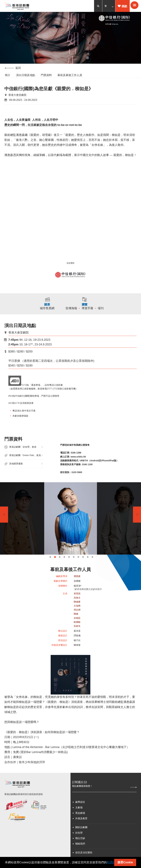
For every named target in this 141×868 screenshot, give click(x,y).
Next (137, 523)
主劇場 (79, 819)
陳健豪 (77, 610)
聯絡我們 (80, 855)
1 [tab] (50, 565)
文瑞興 (77, 614)
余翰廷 (77, 626)
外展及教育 (81, 830)
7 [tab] (78, 565)
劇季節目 (80, 814)
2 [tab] (55, 565)
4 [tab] (64, 565)
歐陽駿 (77, 630)
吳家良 (77, 634)
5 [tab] (69, 565)
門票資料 (46, 75)
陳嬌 (76, 622)
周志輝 (77, 618)
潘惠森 (77, 584)
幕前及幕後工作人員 (70, 75)
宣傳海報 (75, 315)
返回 (13, 68)
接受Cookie (125, 862)
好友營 (79, 844)
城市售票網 (45, 315)
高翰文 (77, 606)
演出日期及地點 (26, 75)
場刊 (104, 315)
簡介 (8, 75)
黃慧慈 (77, 602)
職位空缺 (80, 850)
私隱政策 (113, 862)
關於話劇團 (81, 839)
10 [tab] (92, 565)
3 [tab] (60, 565)
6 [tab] (74, 565)
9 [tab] (88, 565)
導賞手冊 (91, 315)
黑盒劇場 (80, 825)
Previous (4, 523)
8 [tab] (83, 565)
